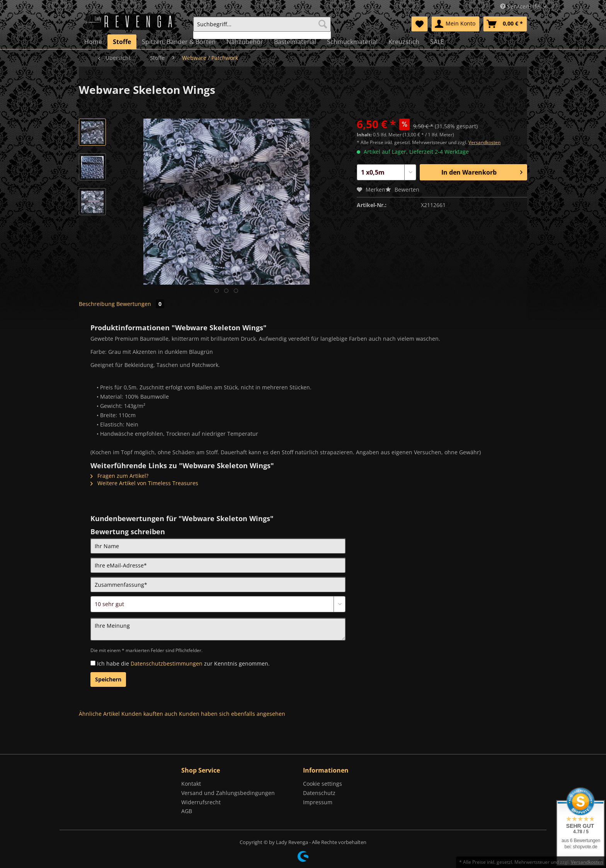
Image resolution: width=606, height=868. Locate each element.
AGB (187, 811)
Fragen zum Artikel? (119, 476)
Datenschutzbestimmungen (167, 663)
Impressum (318, 802)
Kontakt (191, 784)
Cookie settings (323, 784)
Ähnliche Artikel (99, 714)
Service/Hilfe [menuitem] (521, 6)
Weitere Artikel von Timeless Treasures (144, 483)
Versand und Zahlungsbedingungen (228, 793)
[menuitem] (262, 28)
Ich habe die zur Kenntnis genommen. (183, 663)
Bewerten (402, 189)
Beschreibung (97, 304)
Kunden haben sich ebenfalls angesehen (232, 714)
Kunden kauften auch (149, 714)
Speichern (108, 679)
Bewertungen (140, 304)
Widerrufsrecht (201, 802)
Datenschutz (319, 793)
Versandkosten (484, 142)
